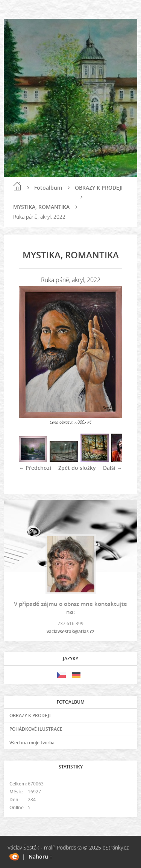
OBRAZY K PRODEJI (99, 188)
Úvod (17, 186)
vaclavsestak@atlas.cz (70, 631)
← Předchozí (35, 468)
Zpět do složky (77, 468)
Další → (113, 468)
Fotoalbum (48, 188)
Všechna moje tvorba (32, 743)
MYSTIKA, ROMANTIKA (41, 207)
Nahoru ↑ (40, 856)
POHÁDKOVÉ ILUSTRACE (36, 729)
